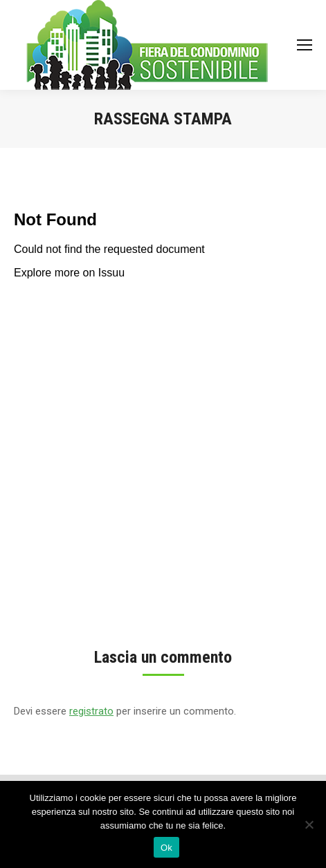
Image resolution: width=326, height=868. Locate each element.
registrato (91, 711)
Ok (166, 848)
